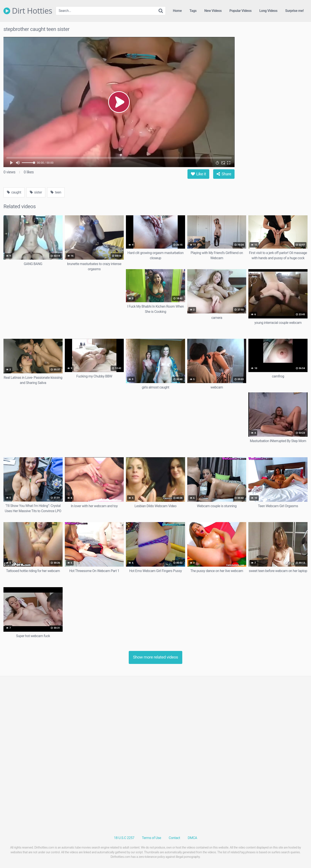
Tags (193, 11)
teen (56, 192)
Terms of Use (152, 838)
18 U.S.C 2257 (124, 838)
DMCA (192, 838)
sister (36, 192)
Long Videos (268, 11)
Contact (174, 838)
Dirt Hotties (28, 11)
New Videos (213, 11)
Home (177, 11)
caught (14, 192)
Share (224, 174)
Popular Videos (240, 11)
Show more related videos (156, 657)
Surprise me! (294, 11)
